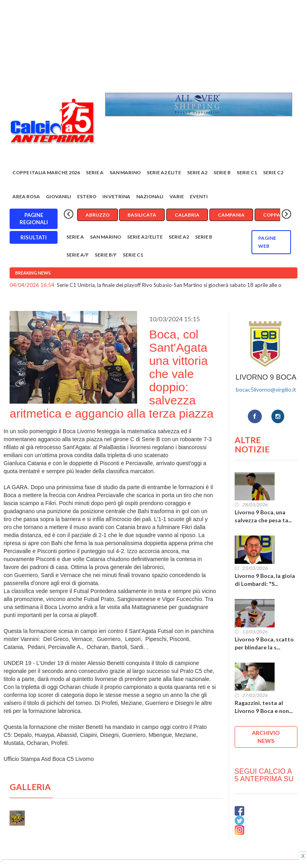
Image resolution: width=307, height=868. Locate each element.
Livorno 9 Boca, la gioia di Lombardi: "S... (265, 580)
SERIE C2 (273, 172)
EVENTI (199, 196)
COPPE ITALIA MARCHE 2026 (46, 172)
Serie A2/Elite (145, 237)
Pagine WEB (267, 242)
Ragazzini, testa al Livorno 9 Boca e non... (264, 707)
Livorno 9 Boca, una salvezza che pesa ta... (263, 516)
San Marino (125, 172)
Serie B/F (106, 255)
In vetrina (116, 196)
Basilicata (142, 215)
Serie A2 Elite (164, 172)
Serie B (222, 172)
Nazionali (150, 196)
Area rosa (26, 196)
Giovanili (59, 196)
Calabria (187, 215)
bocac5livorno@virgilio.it (266, 389)
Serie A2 (197, 172)
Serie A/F (78, 255)
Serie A (95, 172)
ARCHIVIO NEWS (266, 737)
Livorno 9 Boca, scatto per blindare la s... (264, 643)
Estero (87, 196)
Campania (231, 215)
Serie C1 (247, 172)
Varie (177, 196)
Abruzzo (98, 215)
